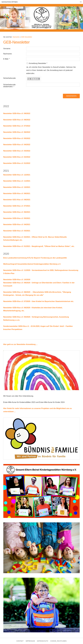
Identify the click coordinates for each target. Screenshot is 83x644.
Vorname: (7, 49)
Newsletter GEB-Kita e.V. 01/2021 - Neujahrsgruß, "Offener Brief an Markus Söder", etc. (39, 246)
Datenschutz (43, 641)
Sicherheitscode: (10, 78)
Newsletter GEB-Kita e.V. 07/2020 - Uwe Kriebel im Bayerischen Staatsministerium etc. (39, 301)
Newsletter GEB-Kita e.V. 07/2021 (17, 206)
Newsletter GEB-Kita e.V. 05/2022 (17, 138)
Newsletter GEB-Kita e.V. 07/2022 (17, 126)
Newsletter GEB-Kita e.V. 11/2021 (17, 181)
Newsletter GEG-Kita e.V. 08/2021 (17, 200)
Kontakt (20, 641)
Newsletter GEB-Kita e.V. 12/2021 (17, 175)
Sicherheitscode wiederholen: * (9, 86)
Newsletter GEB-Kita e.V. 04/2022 (17, 145)
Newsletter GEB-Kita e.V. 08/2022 (17, 120)
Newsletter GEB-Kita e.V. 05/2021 (17, 218)
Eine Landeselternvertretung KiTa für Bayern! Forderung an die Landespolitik (35, 258)
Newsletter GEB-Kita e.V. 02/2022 (17, 157)
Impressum (30, 641)
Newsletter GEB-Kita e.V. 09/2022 (17, 113)
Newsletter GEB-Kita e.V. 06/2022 (17, 132)
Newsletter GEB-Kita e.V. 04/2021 (17, 224)
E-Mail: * (6, 59)
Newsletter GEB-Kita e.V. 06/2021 (17, 212)
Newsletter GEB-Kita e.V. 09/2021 (17, 193)
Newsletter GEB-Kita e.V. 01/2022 (17, 163)
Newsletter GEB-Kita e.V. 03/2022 (17, 151)
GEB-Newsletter (27, 37)
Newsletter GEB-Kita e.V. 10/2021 (17, 187)
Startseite (16, 37)
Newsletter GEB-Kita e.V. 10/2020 (17, 280)
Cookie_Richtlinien (58, 641)
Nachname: (8, 54)
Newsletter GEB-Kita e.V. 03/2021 (17, 231)
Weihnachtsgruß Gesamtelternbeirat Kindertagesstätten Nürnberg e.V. (32, 264)
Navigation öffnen (10, 2)
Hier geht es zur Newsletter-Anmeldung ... (20, 344)
